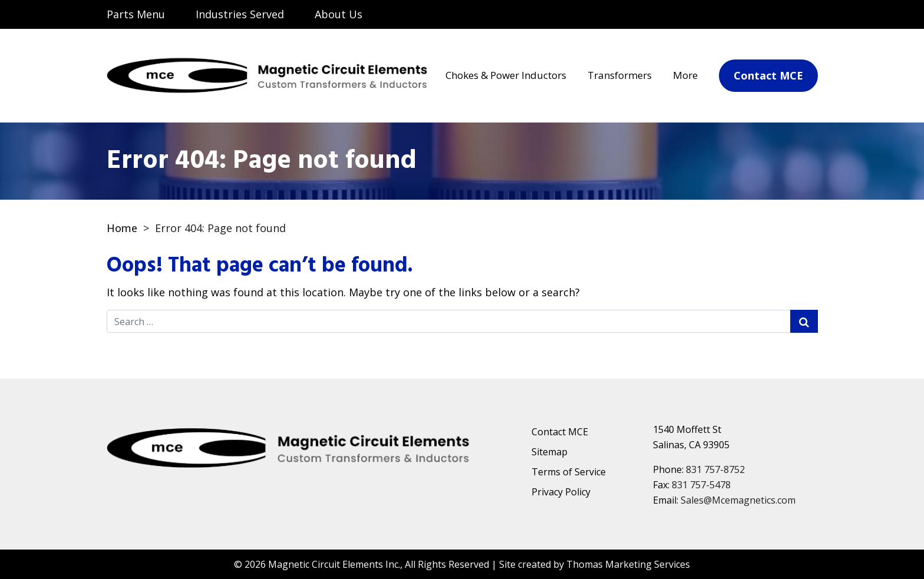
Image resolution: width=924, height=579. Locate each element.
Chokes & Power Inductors (506, 75)
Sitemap (550, 452)
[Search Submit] (804, 321)
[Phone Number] (802, 15)
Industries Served (240, 14)
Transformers (620, 75)
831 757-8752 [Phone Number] (715, 469)
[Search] (712, 14)
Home (122, 228)
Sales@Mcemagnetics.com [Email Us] (738, 500)
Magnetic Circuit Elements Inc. (334, 564)
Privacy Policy (561, 492)
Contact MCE (560, 432)
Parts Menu (136, 14)
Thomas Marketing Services (628, 564)
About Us (339, 14)
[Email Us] (758, 15)
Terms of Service (569, 472)
